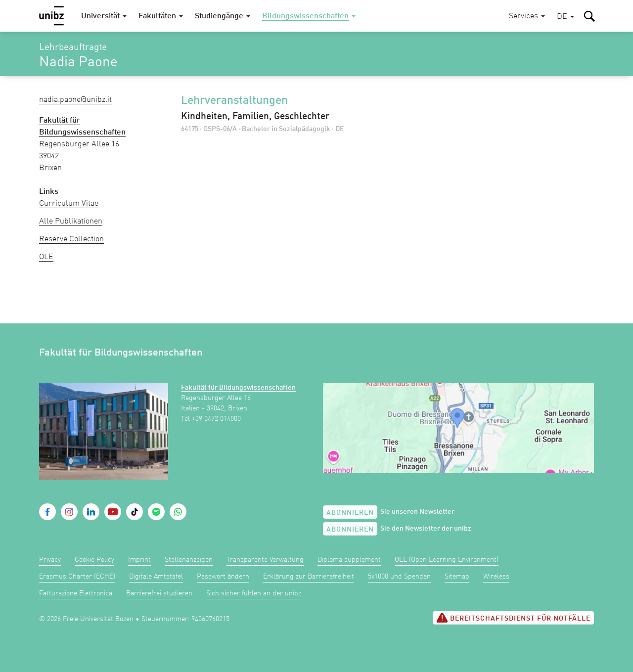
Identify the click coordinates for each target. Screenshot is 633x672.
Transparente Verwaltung (265, 560)
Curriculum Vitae (69, 204)
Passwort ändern (223, 577)
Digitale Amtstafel (156, 577)
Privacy (50, 560)
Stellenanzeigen (189, 560)
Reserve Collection (71, 239)
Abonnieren (350, 513)
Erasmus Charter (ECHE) (77, 577)
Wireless (496, 577)
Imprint (139, 560)
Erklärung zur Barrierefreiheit (309, 577)
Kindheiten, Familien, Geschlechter (255, 117)
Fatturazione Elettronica (76, 593)
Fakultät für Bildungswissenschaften (238, 388)
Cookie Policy (94, 560)
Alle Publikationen (71, 222)
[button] (565, 17)
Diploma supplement (349, 560)
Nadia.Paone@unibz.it (75, 100)
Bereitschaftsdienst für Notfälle (513, 618)
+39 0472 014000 (216, 419)
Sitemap (457, 577)
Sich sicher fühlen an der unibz (254, 593)
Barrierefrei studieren (159, 593)
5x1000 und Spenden (399, 577)
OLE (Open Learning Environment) (447, 560)
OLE (46, 257)
